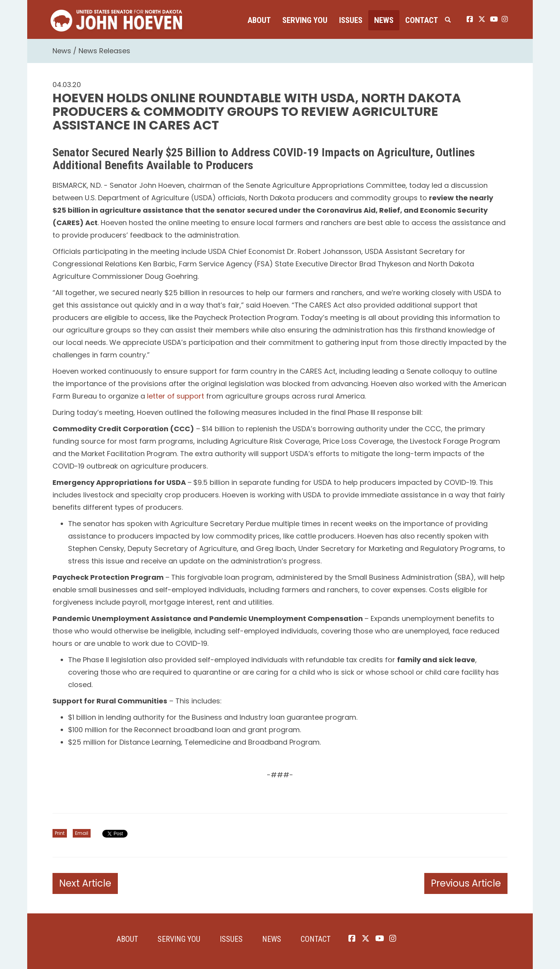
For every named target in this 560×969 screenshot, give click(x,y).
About (259, 20)
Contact (422, 20)
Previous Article (466, 883)
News (384, 20)
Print (60, 833)
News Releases (104, 51)
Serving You (305, 20)
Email (82, 833)
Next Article (85, 883)
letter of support (176, 396)
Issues (351, 20)
